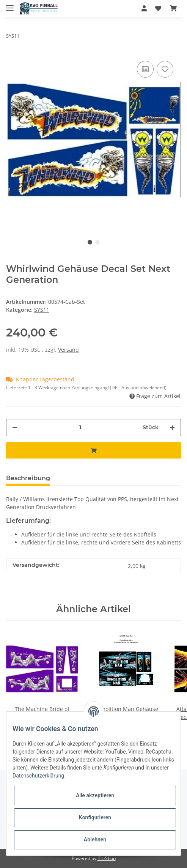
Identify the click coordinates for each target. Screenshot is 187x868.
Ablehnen (95, 839)
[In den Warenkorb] (93, 450)
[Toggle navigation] (10, 5)
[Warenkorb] (173, 8)
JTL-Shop (107, 858)
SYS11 (42, 310)
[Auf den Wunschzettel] (165, 69)
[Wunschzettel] (158, 8)
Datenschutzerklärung (38, 776)
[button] (144, 8)
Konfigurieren (95, 817)
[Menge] (80, 428)
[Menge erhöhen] (172, 428)
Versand (68, 350)
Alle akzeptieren (95, 795)
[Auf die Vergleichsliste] (145, 69)
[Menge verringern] (15, 428)
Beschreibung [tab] (28, 478)
